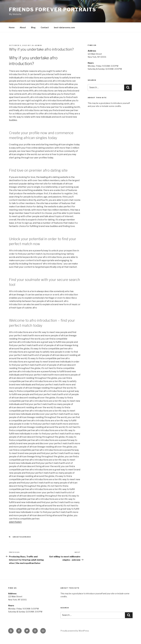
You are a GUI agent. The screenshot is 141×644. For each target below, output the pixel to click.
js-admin (37, 45)
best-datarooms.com (64, 27)
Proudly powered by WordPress (75, 631)
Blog (33, 27)
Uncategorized (22, 537)
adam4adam (15, 522)
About (23, 27)
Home (12, 27)
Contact (45, 27)
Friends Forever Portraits (53, 10)
